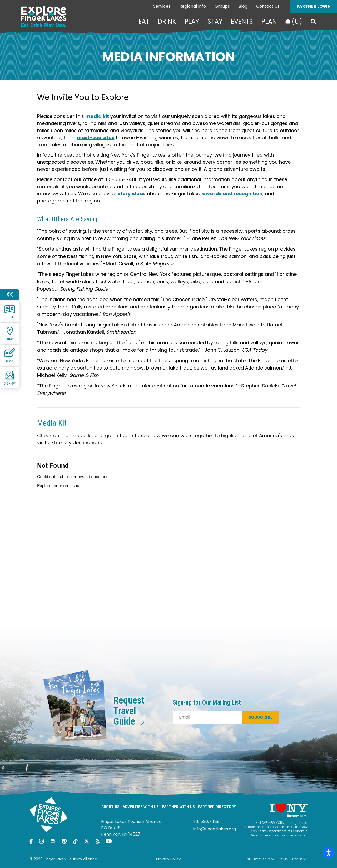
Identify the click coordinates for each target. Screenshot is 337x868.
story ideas (132, 194)
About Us (110, 807)
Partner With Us (178, 807)
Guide (10, 311)
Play (192, 22)
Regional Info (193, 6)
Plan (269, 22)
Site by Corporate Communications (277, 859)
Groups (222, 6)
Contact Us (268, 6)
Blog (243, 6)
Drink (167, 22)
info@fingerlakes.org (215, 829)
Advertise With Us (141, 807)
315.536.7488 (206, 822)
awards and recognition (232, 194)
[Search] (313, 22)
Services (162, 6)
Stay (215, 22)
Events (242, 22)
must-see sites (95, 138)
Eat (144, 22)
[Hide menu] (10, 294)
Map (10, 333)
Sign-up (10, 378)
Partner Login (314, 6)
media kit (97, 116)
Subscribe (261, 717)
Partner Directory (217, 807)
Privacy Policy (168, 859)
